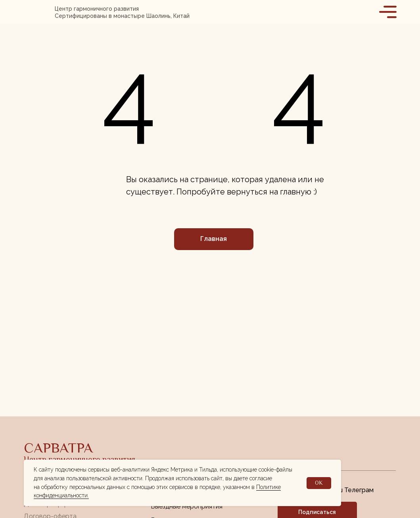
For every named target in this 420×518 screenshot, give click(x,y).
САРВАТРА (58, 448)
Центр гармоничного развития (80, 459)
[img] (39, 12)
